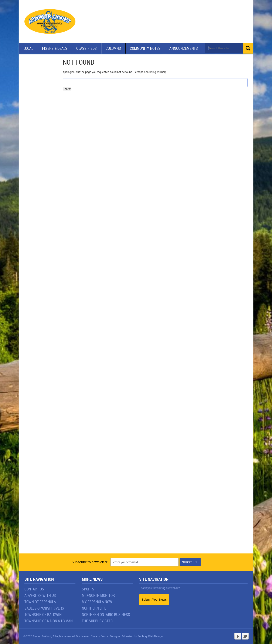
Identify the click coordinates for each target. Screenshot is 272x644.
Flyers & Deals (55, 48)
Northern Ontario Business (106, 614)
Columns (113, 48)
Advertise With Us (40, 595)
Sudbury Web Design (150, 636)
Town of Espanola (40, 602)
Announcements (184, 48)
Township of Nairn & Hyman (49, 621)
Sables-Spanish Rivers (44, 608)
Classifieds (86, 48)
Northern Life (94, 608)
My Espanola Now (97, 602)
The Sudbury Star (97, 621)
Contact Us (34, 589)
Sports (88, 589)
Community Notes (145, 48)
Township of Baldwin (43, 614)
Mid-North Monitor (98, 595)
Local (28, 48)
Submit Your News (154, 599)
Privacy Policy (99, 636)
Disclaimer (82, 636)
